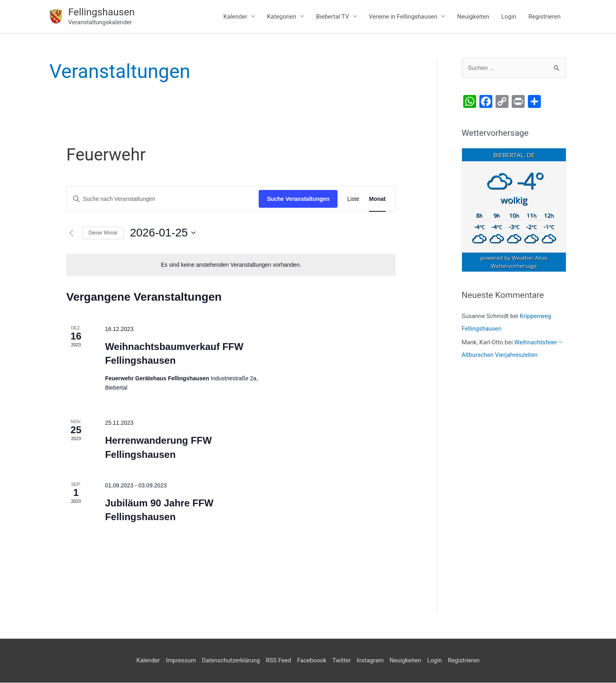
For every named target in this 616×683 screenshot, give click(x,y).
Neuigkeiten (473, 17)
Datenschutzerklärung (230, 661)
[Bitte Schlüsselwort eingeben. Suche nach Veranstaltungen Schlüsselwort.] (163, 199)
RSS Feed (278, 661)
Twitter (342, 661)
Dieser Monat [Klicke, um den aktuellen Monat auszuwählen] (103, 233)
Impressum (179, 661)
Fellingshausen (102, 12)
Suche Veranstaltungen (298, 199)
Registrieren (544, 17)
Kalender (235, 17)
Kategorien (282, 17)
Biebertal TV (333, 17)
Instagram (371, 661)
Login (509, 17)
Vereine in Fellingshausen (403, 17)
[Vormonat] (71, 233)
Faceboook (312, 661)
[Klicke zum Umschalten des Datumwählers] (162, 233)
